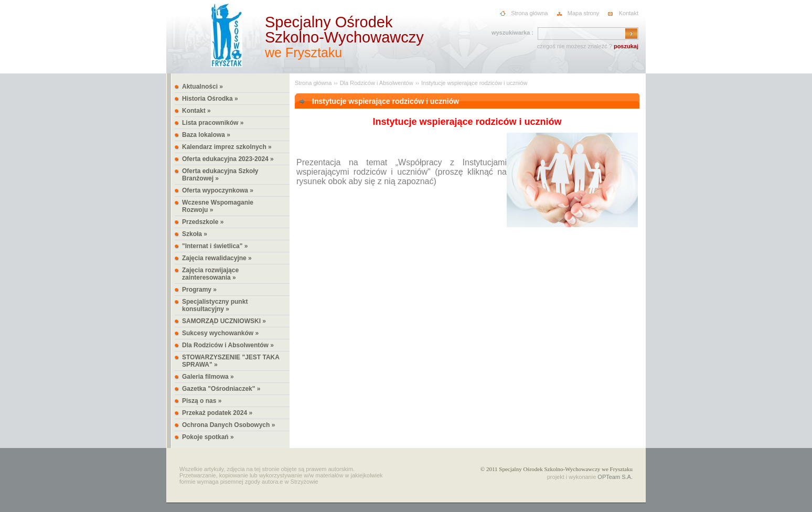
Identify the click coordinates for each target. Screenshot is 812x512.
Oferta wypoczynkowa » (218, 190)
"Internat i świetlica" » (215, 246)
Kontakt (629, 13)
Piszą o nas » (202, 401)
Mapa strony (584, 13)
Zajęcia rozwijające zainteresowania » (210, 274)
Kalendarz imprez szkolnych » (227, 147)
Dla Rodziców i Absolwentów (377, 83)
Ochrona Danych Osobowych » (228, 425)
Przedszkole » (203, 222)
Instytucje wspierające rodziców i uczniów (474, 83)
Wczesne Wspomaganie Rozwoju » (218, 206)
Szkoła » (195, 234)
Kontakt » (196, 111)
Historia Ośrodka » (210, 99)
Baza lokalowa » (206, 135)
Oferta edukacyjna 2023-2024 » (228, 159)
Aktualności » (202, 87)
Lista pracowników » (213, 123)
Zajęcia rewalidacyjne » (217, 258)
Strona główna (529, 13)
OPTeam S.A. (615, 477)
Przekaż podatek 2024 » (217, 413)
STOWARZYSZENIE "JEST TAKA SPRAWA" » (231, 361)
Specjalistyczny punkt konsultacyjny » (215, 305)
